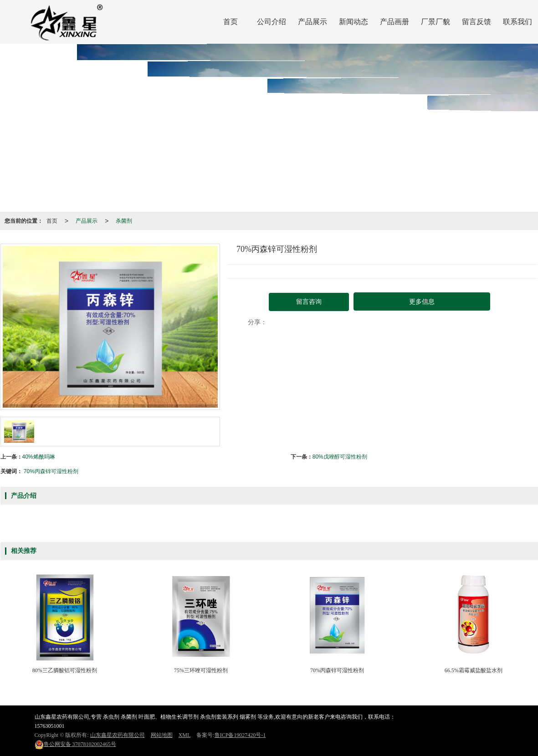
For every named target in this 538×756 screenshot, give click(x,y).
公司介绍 (272, 22)
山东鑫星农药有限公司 (118, 735)
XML (185, 735)
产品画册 (395, 22)
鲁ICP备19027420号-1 (240, 735)
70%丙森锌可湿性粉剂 (51, 471)
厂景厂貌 (436, 22)
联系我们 (518, 22)
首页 (231, 22)
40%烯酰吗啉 (39, 457)
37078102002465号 (75, 744)
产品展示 (313, 22)
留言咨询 (309, 302)
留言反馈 (477, 22)
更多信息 (422, 302)
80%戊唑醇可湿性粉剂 (340, 457)
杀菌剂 (124, 221)
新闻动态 (354, 22)
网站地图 (162, 735)
